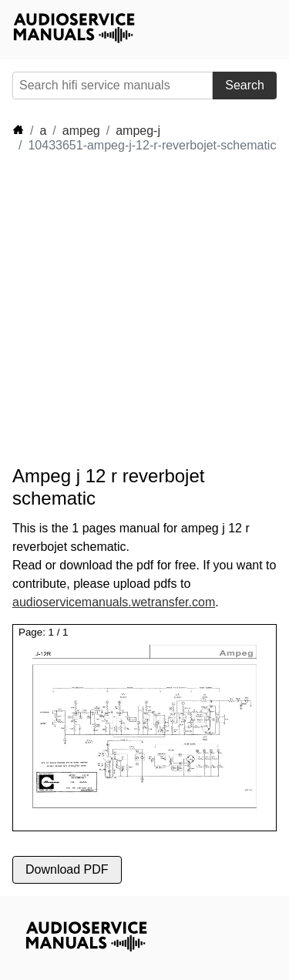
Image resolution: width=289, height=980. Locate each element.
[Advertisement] (144, 309)
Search (245, 85)
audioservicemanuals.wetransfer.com (114, 602)
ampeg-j (138, 131)
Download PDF (67, 869)
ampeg (81, 131)
